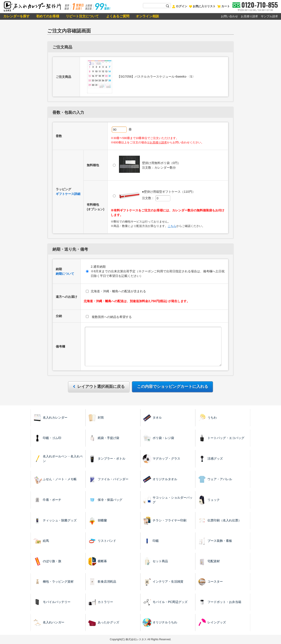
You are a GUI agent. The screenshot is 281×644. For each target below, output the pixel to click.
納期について (65, 274)
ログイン (180, 6)
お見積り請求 (249, 16)
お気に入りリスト (202, 6)
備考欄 (60, 346)
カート (223, 6)
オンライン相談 (147, 16)
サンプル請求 (269, 16)
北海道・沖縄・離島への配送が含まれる (116, 291)
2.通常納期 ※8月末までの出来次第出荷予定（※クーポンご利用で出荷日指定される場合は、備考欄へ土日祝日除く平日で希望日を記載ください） (155, 271)
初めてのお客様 (48, 16)
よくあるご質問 (117, 16)
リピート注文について (82, 16)
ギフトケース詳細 (68, 194)
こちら (172, 226)
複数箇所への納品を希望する (109, 317)
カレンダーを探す (16, 16)
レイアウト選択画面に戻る (100, 387)
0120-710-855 (260, 5)
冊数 (59, 136)
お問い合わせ (229, 16)
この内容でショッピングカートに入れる (173, 387)
